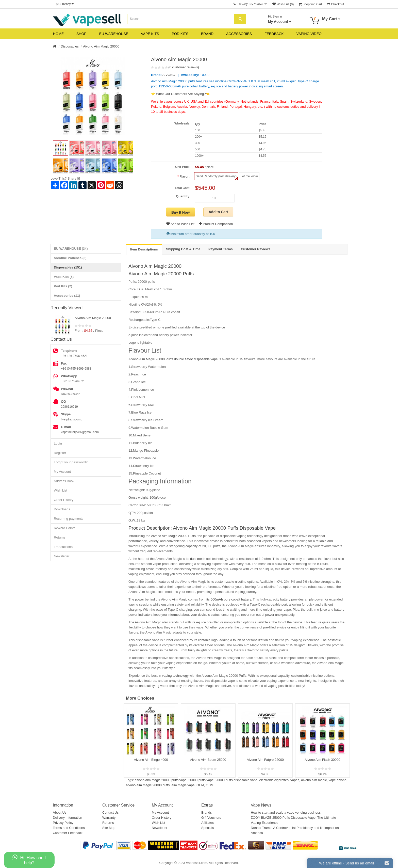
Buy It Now (180, 212)
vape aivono (338, 780)
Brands (206, 812)
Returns (60, 537)
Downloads (62, 509)
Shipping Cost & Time (183, 249)
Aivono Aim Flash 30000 (322, 760)
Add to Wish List (180, 224)
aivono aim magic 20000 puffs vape (161, 780)
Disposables (70, 46)
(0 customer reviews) (184, 67)
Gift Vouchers (211, 818)
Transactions (63, 547)
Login (58, 443)
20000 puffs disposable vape (236, 780)
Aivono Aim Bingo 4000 (151, 760)
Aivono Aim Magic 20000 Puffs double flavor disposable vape (173, 359)
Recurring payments (69, 519)
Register (60, 453)
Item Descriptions (144, 249)
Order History (64, 500)
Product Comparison (216, 224)
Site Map (109, 828)
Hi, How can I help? (29, 860)
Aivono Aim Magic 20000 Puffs (161, 274)
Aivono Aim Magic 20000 (101, 46)
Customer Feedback (68, 833)
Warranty (109, 818)
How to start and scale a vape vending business (286, 812)
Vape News (261, 805)
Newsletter (62, 556)
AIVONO (169, 75)
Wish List (61, 490)
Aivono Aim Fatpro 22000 (265, 760)
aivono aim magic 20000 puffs (148, 785)
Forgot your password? (71, 462)
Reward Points (65, 528)
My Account (62, 472)
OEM (200, 785)
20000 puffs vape (201, 780)
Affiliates (208, 823)
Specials (208, 828)
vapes (295, 780)
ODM (210, 785)
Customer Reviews (256, 249)
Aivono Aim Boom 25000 (208, 760)
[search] (240, 19)
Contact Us (110, 812)
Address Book (64, 481)
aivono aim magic (314, 780)
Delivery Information (68, 818)
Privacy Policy (63, 823)
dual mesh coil (201, 559)
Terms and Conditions (69, 828)
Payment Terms (221, 249)
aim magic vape (183, 785)
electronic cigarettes (274, 780)
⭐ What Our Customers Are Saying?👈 (180, 94)
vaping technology (176, 676)
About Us (60, 812)
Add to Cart (218, 212)
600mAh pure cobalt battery (230, 599)
